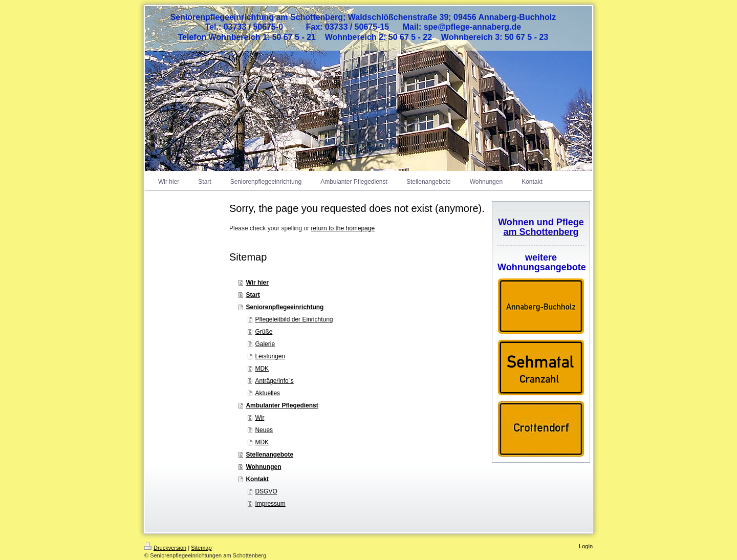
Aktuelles (267, 393)
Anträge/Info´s (274, 381)
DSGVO (266, 491)
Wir (259, 418)
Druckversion (165, 548)
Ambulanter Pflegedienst (282, 405)
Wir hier (257, 283)
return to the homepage (343, 228)
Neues (264, 430)
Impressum (270, 504)
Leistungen (270, 356)
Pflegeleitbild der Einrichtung (294, 319)
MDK (262, 369)
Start (253, 295)
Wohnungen (263, 467)
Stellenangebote (269, 455)
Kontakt (257, 479)
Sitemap (201, 548)
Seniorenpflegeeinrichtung (285, 307)
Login (586, 546)
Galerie (265, 344)
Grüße (264, 332)
